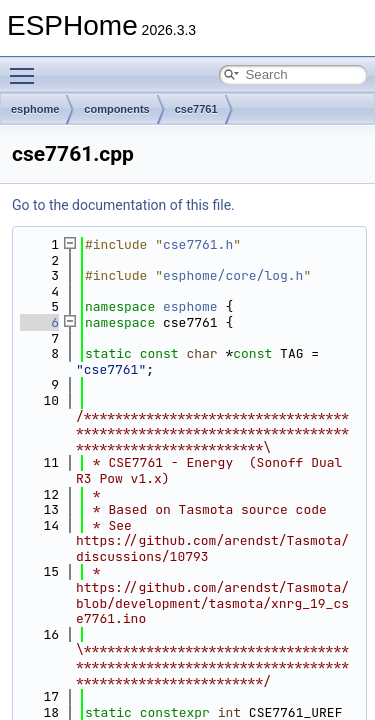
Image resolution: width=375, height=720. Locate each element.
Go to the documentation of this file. (123, 205)
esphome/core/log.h (233, 275)
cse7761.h (198, 244)
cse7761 (196, 109)
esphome (35, 109)
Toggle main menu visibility (27, 67)
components (116, 109)
